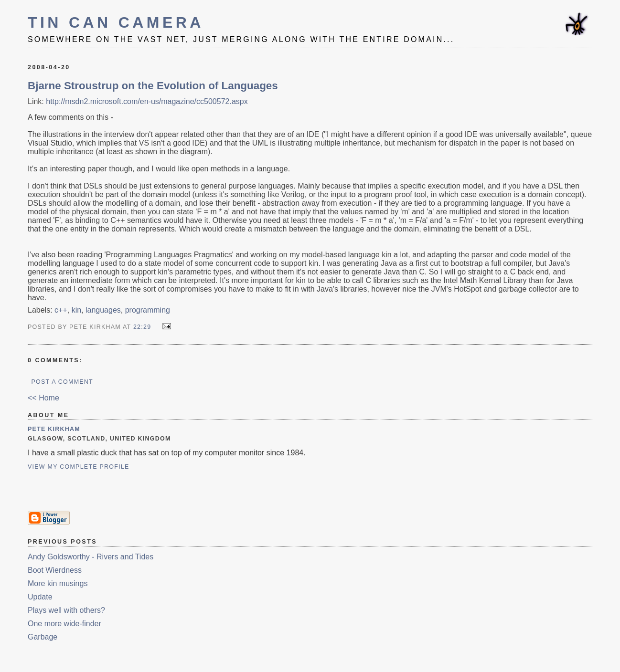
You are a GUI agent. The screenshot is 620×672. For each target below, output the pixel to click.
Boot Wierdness (55, 570)
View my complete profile (79, 467)
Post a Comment (62, 382)
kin (76, 310)
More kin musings (58, 583)
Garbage (43, 637)
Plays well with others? (66, 610)
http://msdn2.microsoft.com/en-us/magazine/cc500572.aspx (147, 101)
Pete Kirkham (54, 429)
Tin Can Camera (116, 22)
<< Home (43, 398)
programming (148, 310)
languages (103, 310)
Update (40, 597)
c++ (61, 310)
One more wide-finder (64, 624)
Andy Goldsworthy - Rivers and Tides (91, 557)
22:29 (142, 327)
